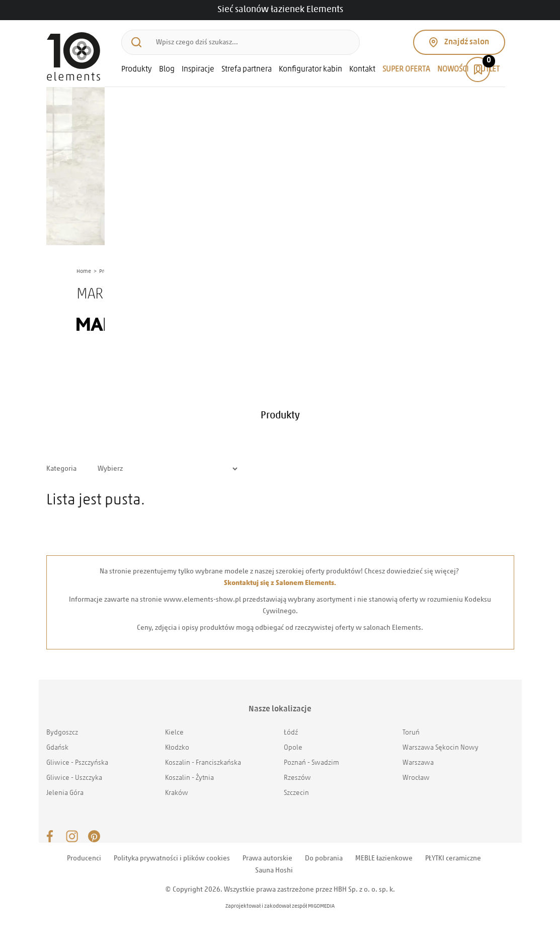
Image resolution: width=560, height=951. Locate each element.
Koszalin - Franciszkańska (203, 765)
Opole (293, 750)
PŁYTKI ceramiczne (453, 861)
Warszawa (418, 765)
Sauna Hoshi (274, 873)
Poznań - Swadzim (311, 765)
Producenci (84, 861)
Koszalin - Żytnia (189, 780)
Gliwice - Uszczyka (74, 780)
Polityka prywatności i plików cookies (172, 861)
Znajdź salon (461, 43)
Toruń (411, 735)
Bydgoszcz (62, 735)
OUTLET (471, 70)
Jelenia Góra (65, 795)
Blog (150, 70)
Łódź (291, 735)
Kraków (177, 795)
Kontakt (346, 70)
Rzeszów (297, 780)
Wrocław (416, 780)
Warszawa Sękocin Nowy (441, 750)
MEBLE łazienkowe (384, 861)
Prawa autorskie (267, 861)
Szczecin (296, 795)
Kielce (174, 735)
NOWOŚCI (436, 70)
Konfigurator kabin (294, 70)
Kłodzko (177, 750)
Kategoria (61, 471)
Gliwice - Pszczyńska (77, 765)
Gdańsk (57, 750)
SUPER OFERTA (390, 70)
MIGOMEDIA (321, 908)
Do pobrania (324, 861)
